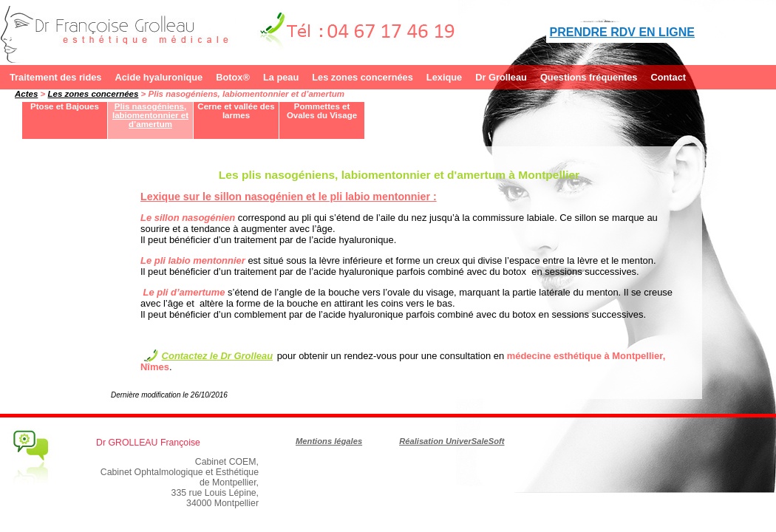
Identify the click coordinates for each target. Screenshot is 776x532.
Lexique (444, 77)
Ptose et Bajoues (65, 106)
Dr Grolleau (501, 77)
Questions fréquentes (589, 77)
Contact (668, 77)
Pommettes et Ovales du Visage (322, 111)
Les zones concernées (363, 77)
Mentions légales (329, 441)
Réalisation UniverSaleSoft (452, 441)
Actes (26, 94)
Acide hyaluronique (159, 77)
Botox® (233, 77)
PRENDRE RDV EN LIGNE (622, 32)
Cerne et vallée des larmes (236, 111)
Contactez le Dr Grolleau (217, 356)
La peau (281, 77)
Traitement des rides (55, 77)
